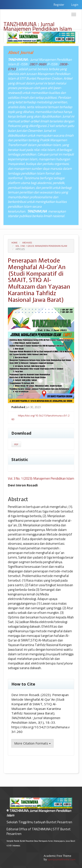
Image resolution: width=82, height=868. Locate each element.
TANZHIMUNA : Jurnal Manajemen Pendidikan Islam (38, 25)
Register (59, 5)
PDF (16, 444)
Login (75, 5)
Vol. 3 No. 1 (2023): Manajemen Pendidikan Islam (41, 246)
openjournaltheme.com (61, 859)
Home (14, 243)
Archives (27, 243)
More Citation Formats (32, 743)
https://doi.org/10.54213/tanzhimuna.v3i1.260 (40, 417)
